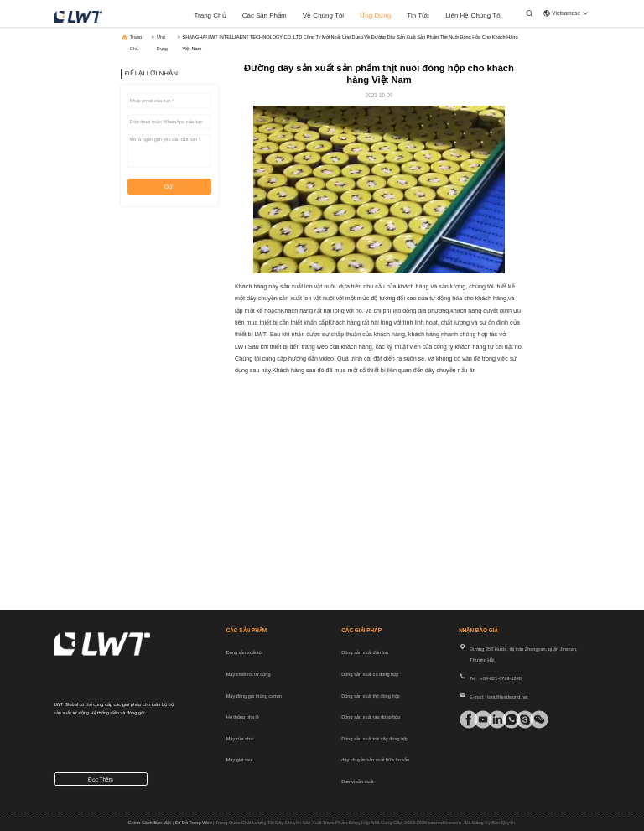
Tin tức (418, 16)
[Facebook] (463, 719)
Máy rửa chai (240, 739)
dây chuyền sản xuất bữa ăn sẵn (375, 760)
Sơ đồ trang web (193, 823)
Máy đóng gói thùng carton (254, 696)
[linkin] (492, 719)
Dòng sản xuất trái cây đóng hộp (375, 739)
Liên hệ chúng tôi (473, 16)
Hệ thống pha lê (243, 717)
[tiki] (478, 719)
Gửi (169, 187)
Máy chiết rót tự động (249, 674)
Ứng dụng (375, 16)
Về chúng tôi (323, 16)
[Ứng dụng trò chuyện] (519, 719)
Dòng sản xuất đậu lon (365, 652)
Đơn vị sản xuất (357, 782)
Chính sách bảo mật (149, 823)
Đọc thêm (101, 779)
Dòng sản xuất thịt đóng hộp (370, 696)
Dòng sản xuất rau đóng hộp (371, 717)
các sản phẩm (265, 16)
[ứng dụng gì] (506, 719)
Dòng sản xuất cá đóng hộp (370, 674)
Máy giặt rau (239, 760)
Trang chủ (210, 16)
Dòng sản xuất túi (244, 652)
